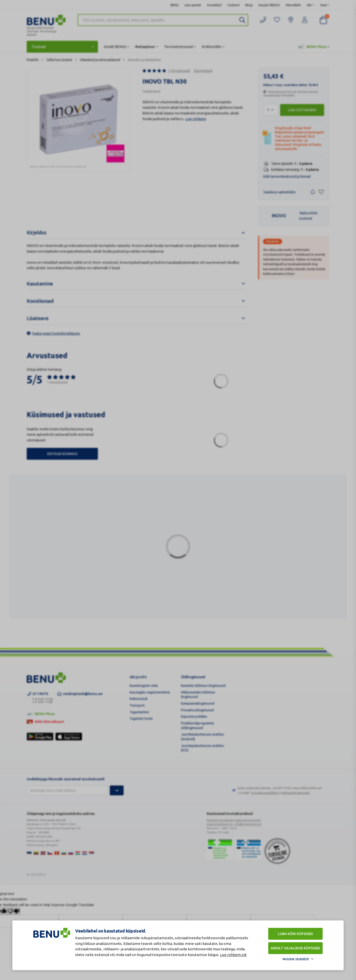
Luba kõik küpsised (295, 934)
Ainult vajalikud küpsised (295, 948)
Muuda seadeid (296, 959)
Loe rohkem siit (233, 955)
